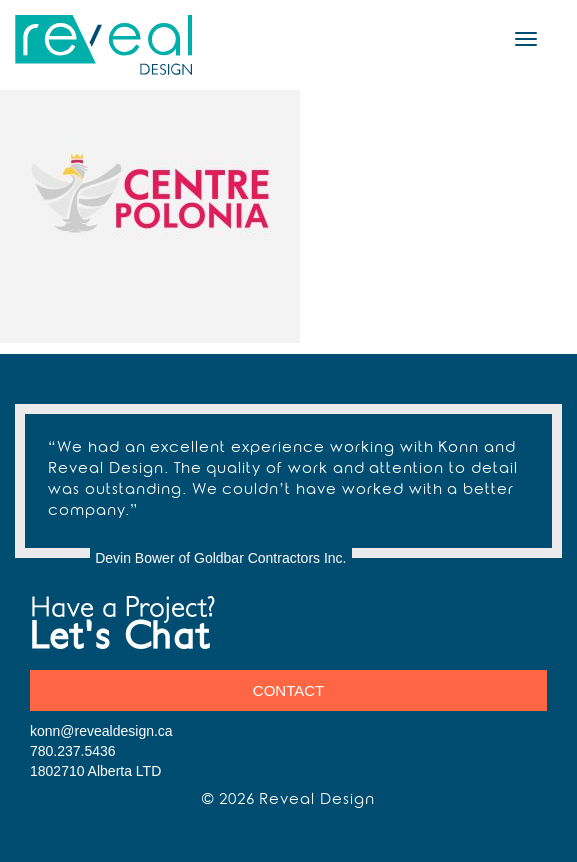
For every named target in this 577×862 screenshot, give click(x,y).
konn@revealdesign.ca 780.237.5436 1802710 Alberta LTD (101, 751)
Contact (288, 690)
